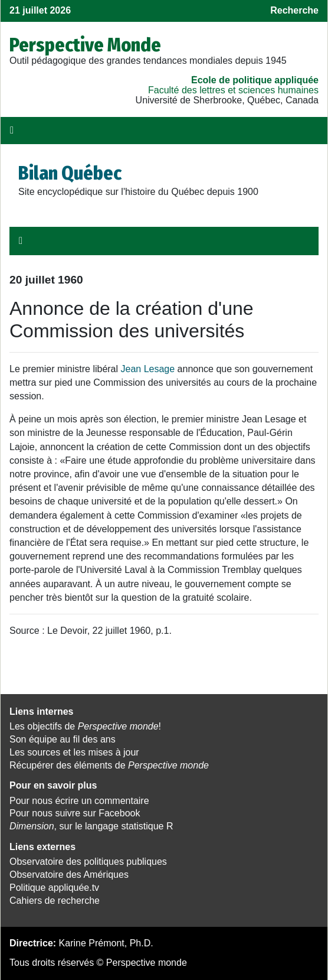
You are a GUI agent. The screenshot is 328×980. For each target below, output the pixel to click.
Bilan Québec (70, 173)
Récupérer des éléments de (109, 765)
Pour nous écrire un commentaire (79, 801)
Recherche (294, 10)
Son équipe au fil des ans (63, 739)
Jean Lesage (148, 369)
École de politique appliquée (255, 80)
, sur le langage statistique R (91, 826)
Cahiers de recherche (55, 901)
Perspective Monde (85, 45)
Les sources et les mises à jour (74, 752)
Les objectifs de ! (85, 726)
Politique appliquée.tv (54, 888)
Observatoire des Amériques (69, 875)
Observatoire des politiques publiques (88, 862)
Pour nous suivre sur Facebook (75, 813)
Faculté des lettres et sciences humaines (233, 90)
